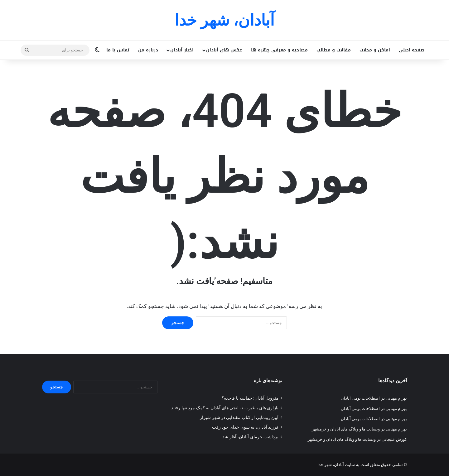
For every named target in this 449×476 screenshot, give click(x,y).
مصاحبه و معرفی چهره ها (279, 50)
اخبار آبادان (182, 50)
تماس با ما (118, 50)
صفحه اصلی (412, 50)
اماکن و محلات (375, 50)
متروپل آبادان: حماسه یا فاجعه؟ (250, 398)
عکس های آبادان (224, 50)
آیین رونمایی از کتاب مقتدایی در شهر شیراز (239, 417)
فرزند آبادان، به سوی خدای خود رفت (245, 427)
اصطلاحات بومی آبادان (360, 398)
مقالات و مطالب (334, 50)
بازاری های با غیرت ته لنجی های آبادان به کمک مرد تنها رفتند (225, 408)
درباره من (148, 50)
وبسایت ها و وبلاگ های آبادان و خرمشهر (346, 429)
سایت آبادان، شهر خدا (336, 465)
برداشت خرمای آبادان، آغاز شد (250, 437)
